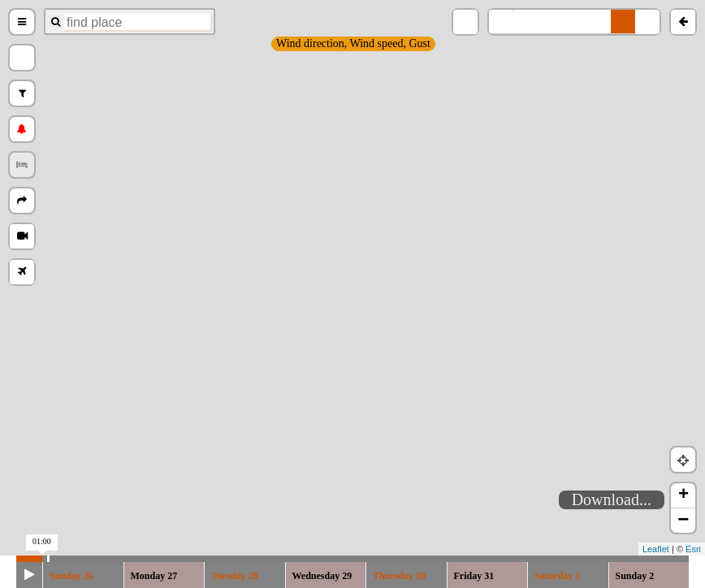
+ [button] (683, 495)
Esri (693, 549)
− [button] (683, 521)
